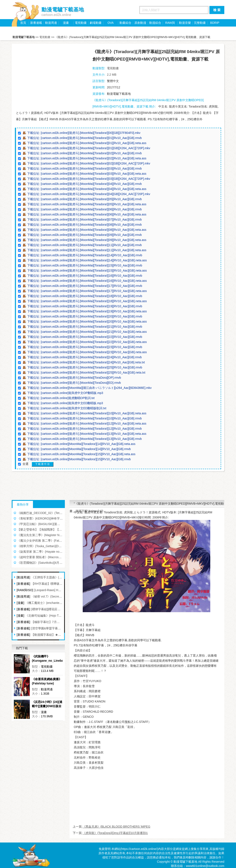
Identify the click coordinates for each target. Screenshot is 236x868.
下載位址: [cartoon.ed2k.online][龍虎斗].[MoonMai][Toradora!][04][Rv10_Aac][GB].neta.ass (87, 189)
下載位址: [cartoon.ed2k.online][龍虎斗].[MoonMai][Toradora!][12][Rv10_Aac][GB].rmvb (84, 429)
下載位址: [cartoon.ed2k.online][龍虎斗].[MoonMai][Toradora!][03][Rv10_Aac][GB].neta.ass (87, 174)
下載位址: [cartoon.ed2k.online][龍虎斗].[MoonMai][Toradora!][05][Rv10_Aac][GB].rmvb (84, 199)
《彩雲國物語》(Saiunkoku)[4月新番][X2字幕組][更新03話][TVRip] (61, 563)
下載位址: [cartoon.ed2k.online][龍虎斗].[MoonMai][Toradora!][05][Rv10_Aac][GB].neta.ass (87, 204)
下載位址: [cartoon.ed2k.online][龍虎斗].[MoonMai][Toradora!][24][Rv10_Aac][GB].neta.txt (86, 362)
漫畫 (66, 23)
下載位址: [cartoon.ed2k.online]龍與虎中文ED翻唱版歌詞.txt (67, 408)
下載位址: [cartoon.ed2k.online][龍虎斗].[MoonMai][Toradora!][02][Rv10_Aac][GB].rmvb (84, 153)
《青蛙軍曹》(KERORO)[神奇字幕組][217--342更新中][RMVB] (58, 518)
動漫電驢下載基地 (24, 37)
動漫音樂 (185, 23)
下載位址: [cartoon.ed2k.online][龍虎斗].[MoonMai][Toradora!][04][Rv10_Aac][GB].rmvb (84, 184)
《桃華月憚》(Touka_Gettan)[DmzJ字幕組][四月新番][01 (54, 546)
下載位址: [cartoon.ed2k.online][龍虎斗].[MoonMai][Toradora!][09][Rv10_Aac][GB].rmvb (84, 235)
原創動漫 (140, 23)
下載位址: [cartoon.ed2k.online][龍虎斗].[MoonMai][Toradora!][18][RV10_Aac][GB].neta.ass (87, 301)
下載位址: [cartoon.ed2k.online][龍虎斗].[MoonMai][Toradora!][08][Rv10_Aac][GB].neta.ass (87, 230)
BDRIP (215, 23)
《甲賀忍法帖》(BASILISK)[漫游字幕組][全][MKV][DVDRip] (56, 524)
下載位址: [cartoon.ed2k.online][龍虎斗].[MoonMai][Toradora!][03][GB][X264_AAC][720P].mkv (89, 179)
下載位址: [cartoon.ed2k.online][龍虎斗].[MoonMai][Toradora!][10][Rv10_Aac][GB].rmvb (84, 418)
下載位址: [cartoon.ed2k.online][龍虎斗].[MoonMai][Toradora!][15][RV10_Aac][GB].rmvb (85, 265)
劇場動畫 (96, 23)
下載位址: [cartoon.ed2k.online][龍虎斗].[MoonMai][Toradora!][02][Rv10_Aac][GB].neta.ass (87, 158)
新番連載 (36, 23)
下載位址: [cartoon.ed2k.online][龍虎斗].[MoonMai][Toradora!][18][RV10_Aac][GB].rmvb (85, 296)
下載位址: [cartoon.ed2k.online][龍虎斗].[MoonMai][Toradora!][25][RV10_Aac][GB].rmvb (85, 367)
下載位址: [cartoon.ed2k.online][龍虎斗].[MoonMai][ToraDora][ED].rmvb (74, 383)
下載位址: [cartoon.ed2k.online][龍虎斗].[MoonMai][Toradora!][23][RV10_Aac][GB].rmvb (85, 347)
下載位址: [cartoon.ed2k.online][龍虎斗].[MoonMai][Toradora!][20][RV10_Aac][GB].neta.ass (87, 321)
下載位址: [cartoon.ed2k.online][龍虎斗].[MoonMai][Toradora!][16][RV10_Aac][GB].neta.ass (87, 281)
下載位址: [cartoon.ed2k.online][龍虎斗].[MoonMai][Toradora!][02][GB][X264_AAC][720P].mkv (89, 163)
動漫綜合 (155, 23)
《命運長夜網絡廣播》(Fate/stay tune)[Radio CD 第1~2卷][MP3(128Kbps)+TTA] (47, 681)
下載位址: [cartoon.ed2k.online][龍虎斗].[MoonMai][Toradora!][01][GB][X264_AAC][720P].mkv (89, 148)
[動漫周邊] (23, 577)
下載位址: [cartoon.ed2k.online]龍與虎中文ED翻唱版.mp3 (65, 403)
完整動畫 (200, 23)
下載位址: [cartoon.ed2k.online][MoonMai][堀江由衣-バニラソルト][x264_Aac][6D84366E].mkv (89, 388)
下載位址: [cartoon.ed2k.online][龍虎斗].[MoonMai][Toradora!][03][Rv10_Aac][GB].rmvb (84, 169)
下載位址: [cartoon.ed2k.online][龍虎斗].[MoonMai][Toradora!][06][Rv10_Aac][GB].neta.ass (87, 214)
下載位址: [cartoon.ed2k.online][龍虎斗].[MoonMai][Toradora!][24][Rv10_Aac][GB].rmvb (84, 357)
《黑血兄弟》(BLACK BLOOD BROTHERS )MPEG (116, 827)
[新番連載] (23, 584)
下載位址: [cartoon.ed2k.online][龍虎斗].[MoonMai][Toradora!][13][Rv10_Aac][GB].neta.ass (87, 434)
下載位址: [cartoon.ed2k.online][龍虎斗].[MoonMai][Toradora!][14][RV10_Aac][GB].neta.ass (87, 260)
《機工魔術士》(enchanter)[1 (45, 603)
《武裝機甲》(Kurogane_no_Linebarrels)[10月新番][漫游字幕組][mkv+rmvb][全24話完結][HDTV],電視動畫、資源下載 (47, 659)
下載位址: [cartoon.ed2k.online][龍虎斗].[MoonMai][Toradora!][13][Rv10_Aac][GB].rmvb (84, 439)
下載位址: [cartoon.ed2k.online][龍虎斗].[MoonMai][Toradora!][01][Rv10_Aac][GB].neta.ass (87, 143)
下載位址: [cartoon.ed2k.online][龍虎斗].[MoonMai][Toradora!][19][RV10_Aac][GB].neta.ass (87, 311)
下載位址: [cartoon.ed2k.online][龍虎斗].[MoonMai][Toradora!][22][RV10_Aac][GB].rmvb (85, 337)
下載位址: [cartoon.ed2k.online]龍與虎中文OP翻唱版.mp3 (65, 393)
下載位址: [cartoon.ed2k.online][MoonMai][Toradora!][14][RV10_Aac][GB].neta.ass (81, 444)
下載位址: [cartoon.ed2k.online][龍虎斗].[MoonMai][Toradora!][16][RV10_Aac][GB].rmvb (85, 276)
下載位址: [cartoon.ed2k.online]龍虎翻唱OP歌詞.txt (61, 398)
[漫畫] (20, 603)
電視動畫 (81, 23)
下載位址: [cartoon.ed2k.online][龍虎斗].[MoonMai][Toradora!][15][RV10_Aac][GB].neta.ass (87, 270)
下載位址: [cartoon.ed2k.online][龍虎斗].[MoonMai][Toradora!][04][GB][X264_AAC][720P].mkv (89, 194)
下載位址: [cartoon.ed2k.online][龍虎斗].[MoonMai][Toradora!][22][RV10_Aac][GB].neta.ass (87, 342)
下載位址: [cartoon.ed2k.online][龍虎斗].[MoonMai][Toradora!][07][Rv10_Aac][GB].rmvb (84, 219)
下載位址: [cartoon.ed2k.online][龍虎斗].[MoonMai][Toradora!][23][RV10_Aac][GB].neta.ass (87, 352)
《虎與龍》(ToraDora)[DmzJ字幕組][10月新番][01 (115, 833)
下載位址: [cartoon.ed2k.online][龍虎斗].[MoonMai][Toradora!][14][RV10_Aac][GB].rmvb (85, 255)
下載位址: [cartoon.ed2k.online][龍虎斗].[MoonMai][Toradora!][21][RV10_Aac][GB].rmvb (85, 327)
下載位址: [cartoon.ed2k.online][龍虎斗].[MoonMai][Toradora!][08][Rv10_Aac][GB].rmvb (84, 225)
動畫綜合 (125, 23)
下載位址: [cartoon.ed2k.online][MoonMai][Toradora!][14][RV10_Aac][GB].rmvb (79, 449)
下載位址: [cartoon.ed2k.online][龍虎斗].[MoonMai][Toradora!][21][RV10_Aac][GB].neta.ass (87, 332)
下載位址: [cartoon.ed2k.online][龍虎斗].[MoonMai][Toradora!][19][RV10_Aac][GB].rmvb (85, 306)
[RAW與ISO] (25, 590)
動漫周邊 (51, 23)
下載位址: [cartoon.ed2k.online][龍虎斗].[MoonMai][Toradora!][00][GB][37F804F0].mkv (84, 133)
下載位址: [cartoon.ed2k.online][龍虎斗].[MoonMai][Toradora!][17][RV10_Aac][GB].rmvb (85, 286)
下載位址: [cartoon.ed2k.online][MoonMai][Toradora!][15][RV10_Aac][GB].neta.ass (81, 454)
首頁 (23, 23)
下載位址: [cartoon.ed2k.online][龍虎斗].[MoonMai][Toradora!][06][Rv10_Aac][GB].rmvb (84, 209)
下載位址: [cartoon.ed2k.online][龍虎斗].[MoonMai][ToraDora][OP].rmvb (74, 378)
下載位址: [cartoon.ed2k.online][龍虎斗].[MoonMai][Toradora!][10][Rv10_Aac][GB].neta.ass (87, 413)
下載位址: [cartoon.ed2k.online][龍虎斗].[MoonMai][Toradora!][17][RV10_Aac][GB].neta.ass (87, 291)
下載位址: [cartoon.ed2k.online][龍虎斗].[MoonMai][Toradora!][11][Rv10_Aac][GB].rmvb (84, 245)
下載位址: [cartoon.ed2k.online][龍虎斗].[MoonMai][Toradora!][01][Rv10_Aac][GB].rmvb (84, 138)
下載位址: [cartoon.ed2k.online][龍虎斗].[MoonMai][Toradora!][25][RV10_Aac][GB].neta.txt (86, 372)
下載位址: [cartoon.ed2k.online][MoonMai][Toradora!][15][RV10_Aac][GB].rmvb (79, 459)
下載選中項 (43, 464)
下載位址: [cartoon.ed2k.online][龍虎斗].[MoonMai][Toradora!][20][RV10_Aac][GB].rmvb (85, 316)
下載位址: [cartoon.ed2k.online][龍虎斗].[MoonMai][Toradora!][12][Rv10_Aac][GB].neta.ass (87, 423)
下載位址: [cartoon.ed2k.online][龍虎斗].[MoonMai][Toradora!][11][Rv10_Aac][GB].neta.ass (87, 250)
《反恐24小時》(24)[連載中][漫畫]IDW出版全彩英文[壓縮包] (47, 704)
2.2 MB (112, 75)
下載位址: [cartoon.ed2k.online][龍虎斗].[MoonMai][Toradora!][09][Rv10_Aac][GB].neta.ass (87, 240)
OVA (111, 23)
